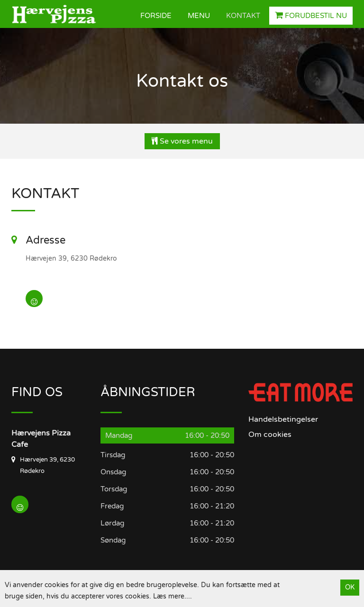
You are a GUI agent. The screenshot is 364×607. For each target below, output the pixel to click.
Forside (156, 16)
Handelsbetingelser (283, 419)
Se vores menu (182, 141)
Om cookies (270, 435)
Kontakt (243, 16)
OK (350, 587)
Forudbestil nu (311, 15)
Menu (199, 16)
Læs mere (169, 596)
